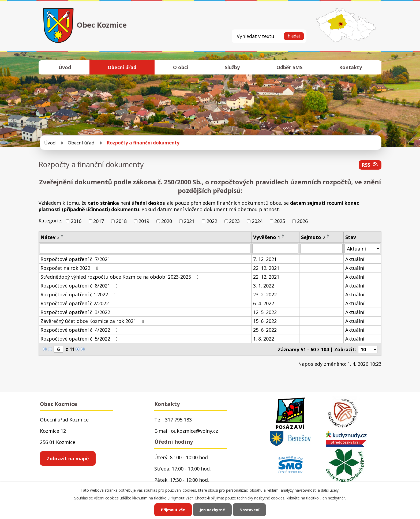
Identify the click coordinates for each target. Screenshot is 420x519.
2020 (167, 221)
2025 (280, 221)
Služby (232, 67)
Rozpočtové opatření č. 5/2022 (80, 339)
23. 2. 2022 (265, 294)
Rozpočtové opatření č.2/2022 (80, 303)
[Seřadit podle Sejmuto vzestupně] (328, 235)
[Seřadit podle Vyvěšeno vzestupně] (283, 235)
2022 (212, 221)
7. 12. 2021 (265, 259)
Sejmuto (313, 237)
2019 (144, 221)
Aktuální (355, 259)
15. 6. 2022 (265, 321)
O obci (181, 67)
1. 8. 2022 (264, 339)
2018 (121, 221)
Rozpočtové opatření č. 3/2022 (80, 312)
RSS (370, 165)
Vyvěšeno (267, 237)
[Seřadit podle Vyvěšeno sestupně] (283, 237)
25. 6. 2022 (265, 330)
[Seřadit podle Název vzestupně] (62, 235)
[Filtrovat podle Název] (145, 249)
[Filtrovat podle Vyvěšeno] (275, 249)
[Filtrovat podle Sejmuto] (321, 249)
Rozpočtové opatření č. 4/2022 (80, 330)
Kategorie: (50, 221)
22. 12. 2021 (266, 268)
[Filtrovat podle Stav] (362, 249)
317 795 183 (178, 420)
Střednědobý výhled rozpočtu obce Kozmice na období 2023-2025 (121, 277)
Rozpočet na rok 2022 (70, 268)
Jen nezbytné (212, 510)
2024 (257, 221)
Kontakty (350, 67)
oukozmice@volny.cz (194, 431)
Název (50, 237)
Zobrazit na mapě (68, 458)
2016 (76, 221)
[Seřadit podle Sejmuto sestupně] (328, 237)
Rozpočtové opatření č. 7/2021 (80, 259)
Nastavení (249, 510)
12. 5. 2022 (265, 312)
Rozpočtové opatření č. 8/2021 (80, 286)
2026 (302, 221)
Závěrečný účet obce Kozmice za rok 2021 (93, 321)
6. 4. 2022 (264, 303)
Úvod (65, 67)
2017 (99, 221)
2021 (189, 221)
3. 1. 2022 (264, 286)
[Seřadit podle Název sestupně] (62, 237)
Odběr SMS (289, 67)
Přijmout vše (173, 510)
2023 (234, 221)
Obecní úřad (122, 67)
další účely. (330, 490)
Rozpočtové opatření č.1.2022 (79, 294)
